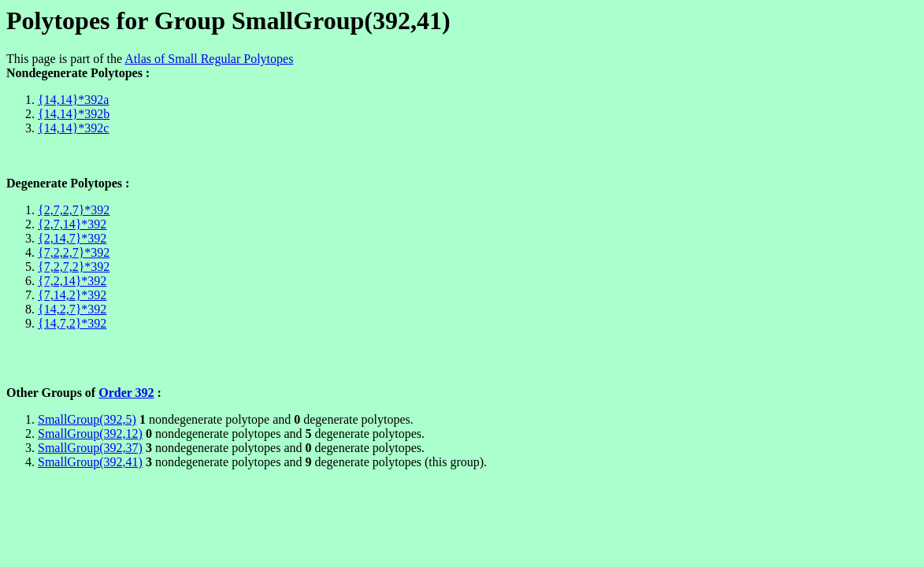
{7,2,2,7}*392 (74, 252)
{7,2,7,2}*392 (74, 267)
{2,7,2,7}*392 (74, 210)
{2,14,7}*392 (72, 238)
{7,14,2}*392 (72, 295)
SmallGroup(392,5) (87, 419)
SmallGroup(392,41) (90, 462)
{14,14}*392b (74, 114)
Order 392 (126, 393)
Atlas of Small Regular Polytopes (209, 59)
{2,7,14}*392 (72, 224)
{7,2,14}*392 (72, 281)
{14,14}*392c (73, 128)
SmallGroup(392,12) (90, 434)
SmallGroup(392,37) (90, 448)
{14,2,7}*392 (72, 309)
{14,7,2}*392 (72, 323)
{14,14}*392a (73, 100)
